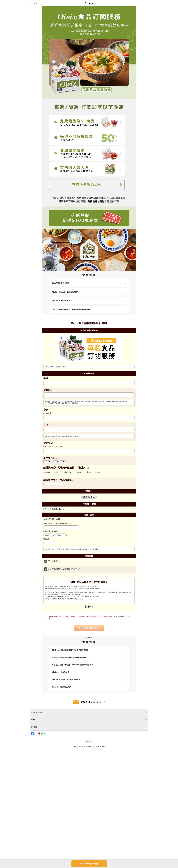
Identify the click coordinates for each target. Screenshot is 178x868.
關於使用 (34, 720)
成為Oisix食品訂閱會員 (89, 864)
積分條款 (82, 617)
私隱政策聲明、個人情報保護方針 (100, 617)
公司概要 (34, 727)
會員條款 (74, 617)
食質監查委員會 (37, 712)
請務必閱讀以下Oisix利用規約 (58, 617)
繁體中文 (89, 742)
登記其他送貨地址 (89, 497)
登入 (34, 3)
